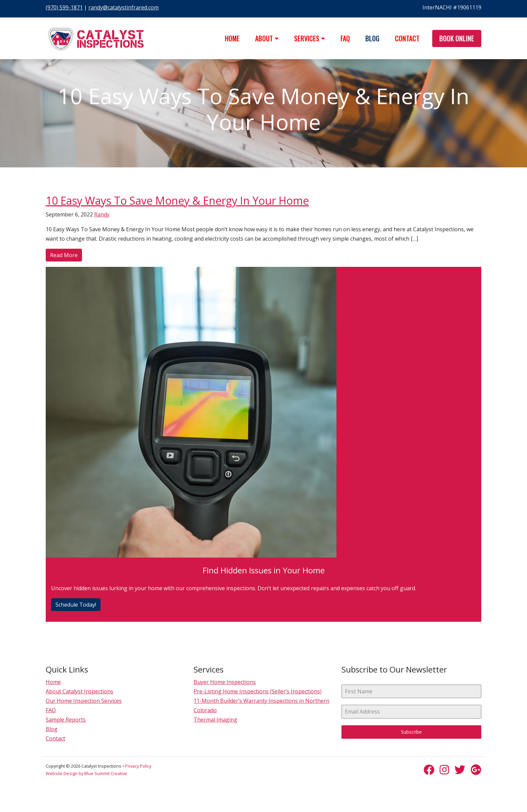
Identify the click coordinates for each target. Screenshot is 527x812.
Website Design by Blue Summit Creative (86, 773)
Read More (64, 255)
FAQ (345, 38)
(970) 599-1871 (64, 7)
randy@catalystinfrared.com (124, 7)
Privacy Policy (138, 766)
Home (232, 38)
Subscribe (411, 732)
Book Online (457, 38)
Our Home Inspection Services (84, 701)
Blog (372, 38)
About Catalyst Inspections (79, 691)
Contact (407, 38)
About (264, 38)
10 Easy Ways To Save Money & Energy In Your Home (177, 200)
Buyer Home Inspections (225, 682)
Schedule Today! (76, 605)
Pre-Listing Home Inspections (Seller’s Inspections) (258, 691)
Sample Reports (66, 720)
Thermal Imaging (215, 720)
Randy (102, 214)
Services (307, 38)
